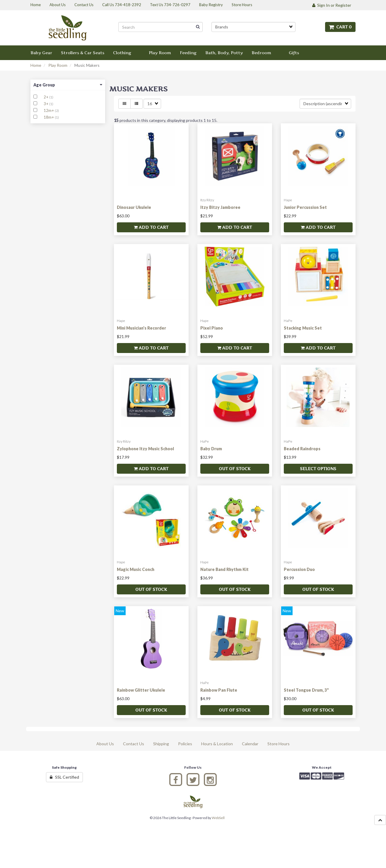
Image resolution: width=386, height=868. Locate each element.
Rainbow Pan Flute (219, 690)
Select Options (318, 469)
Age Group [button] (68, 85)
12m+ (49, 110)
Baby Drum (211, 449)
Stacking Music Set (303, 328)
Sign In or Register (332, 5)
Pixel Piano (212, 328)
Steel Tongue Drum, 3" (306, 690)
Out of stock (235, 469)
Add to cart (151, 227)
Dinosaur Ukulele (134, 207)
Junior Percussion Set (305, 207)
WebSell (218, 818)
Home (36, 65)
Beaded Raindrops (302, 449)
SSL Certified (64, 777)
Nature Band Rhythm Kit (224, 569)
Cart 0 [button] (340, 27)
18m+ (49, 117)
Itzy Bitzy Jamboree (220, 207)
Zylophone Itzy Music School (145, 449)
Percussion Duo (299, 569)
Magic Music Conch (136, 569)
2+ (46, 97)
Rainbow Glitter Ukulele (141, 690)
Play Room (58, 65)
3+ (46, 104)
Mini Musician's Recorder (141, 328)
